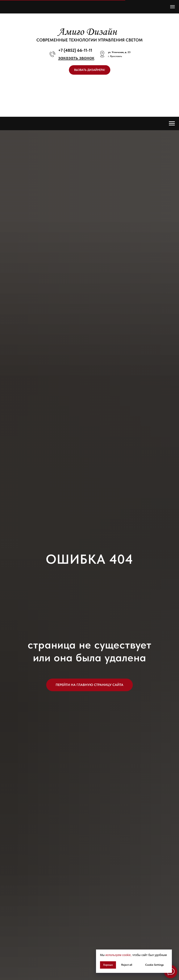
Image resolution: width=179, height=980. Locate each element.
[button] (76, 58)
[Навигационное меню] (172, 7)
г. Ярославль (115, 56)
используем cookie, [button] (118, 955)
